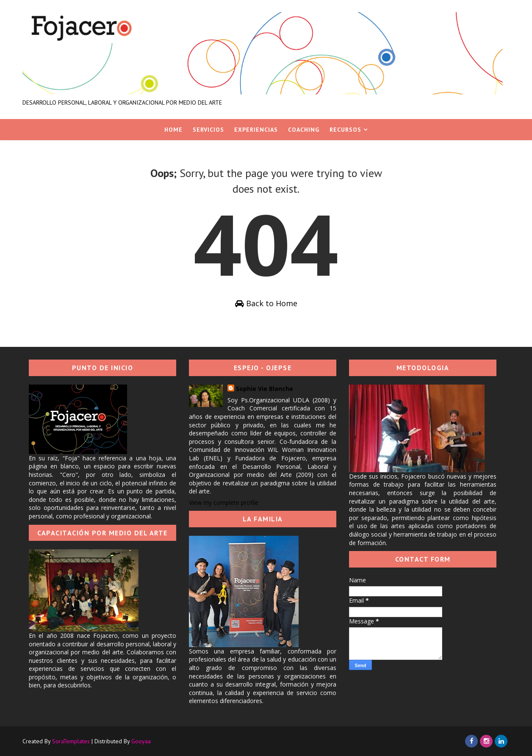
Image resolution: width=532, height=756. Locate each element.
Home (173, 130)
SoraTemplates (71, 741)
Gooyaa (141, 741)
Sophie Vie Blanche (265, 389)
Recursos (345, 130)
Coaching (304, 130)
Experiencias (256, 130)
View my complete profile (224, 503)
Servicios (208, 130)
